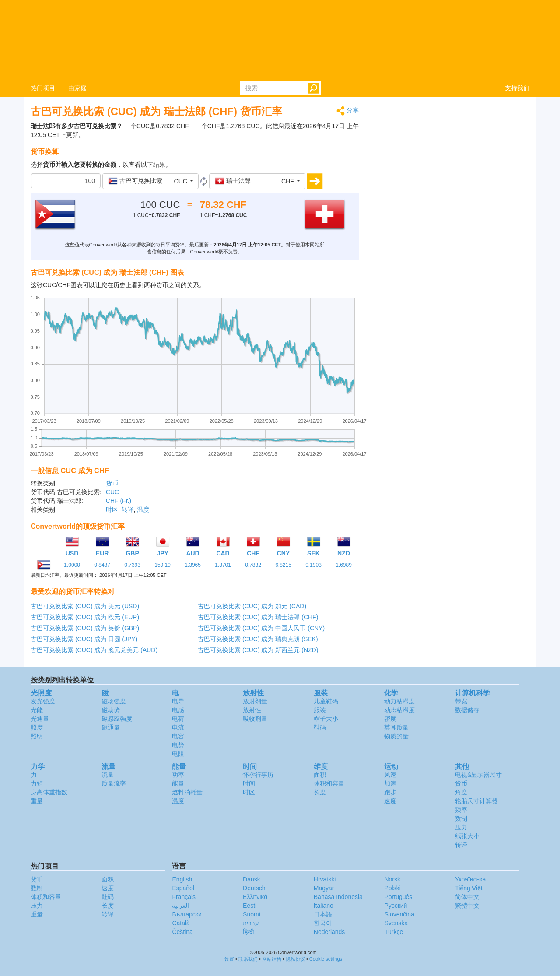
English (182, 879)
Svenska (396, 923)
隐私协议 (295, 959)
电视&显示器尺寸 (478, 775)
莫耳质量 (396, 727)
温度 (143, 509)
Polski (392, 888)
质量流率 (114, 783)
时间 (249, 783)
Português (398, 897)
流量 (108, 775)
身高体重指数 (49, 792)
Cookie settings (326, 959)
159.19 (163, 565)
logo (280, 40)
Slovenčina (399, 914)
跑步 (390, 792)
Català (181, 923)
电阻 (178, 754)
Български (187, 914)
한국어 (323, 923)
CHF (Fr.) (119, 501)
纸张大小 (467, 836)
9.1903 (313, 565)
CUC (112, 492)
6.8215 (283, 565)
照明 (37, 736)
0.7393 (132, 565)
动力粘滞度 (399, 701)
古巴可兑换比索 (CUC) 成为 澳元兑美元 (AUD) (94, 650)
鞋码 (320, 727)
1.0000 (72, 565)
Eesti (250, 906)
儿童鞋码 (326, 701)
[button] (150, 181)
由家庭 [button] (77, 88)
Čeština (182, 932)
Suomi (252, 914)
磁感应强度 (117, 719)
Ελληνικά (255, 897)
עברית (251, 923)
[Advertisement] (451, 167)
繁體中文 (467, 906)
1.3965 (193, 565)
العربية (180, 906)
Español (183, 888)
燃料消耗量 (187, 792)
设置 (229, 959)
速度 (390, 801)
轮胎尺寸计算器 (476, 801)
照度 (37, 727)
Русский (395, 906)
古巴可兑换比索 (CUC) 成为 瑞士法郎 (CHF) (258, 617)
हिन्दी (248, 932)
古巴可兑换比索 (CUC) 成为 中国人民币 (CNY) (261, 628)
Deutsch (254, 888)
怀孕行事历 (258, 775)
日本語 (323, 914)
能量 (178, 783)
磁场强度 (114, 701)
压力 (461, 827)
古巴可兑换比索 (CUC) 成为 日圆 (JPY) (84, 639)
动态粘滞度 (399, 710)
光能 (37, 710)
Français (184, 897)
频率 (461, 810)
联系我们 (248, 959)
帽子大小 (326, 719)
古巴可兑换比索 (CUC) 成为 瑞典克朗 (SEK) (258, 639)
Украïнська (470, 879)
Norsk (392, 879)
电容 (178, 736)
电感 (178, 710)
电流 (178, 727)
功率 (178, 775)
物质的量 (396, 736)
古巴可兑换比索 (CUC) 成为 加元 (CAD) (252, 606)
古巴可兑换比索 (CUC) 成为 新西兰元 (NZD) (258, 650)
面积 (320, 775)
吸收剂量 (255, 719)
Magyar (324, 888)
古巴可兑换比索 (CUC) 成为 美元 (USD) (85, 606)
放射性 (252, 710)
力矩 (37, 783)
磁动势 (111, 710)
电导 (178, 701)
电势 (178, 745)
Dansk (252, 879)
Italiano (324, 906)
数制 (461, 818)
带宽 (461, 701)
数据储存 (467, 710)
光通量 (40, 719)
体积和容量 (329, 783)
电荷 (178, 719)
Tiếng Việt (469, 888)
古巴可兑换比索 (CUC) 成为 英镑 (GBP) (85, 628)
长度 (320, 792)
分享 (348, 111)
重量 (37, 801)
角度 (461, 792)
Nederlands (329, 932)
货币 (112, 483)
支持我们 (517, 88)
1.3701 (223, 565)
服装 (320, 710)
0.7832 (253, 565)
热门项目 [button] (43, 88)
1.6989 (344, 565)
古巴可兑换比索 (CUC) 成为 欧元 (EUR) (85, 617)
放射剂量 (255, 701)
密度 (390, 719)
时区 (112, 509)
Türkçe (394, 932)
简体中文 (467, 897)
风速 (390, 775)
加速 (390, 783)
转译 (128, 509)
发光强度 (43, 701)
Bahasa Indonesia (338, 897)
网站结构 (272, 959)
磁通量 (111, 727)
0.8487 (102, 565)
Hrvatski (325, 879)
